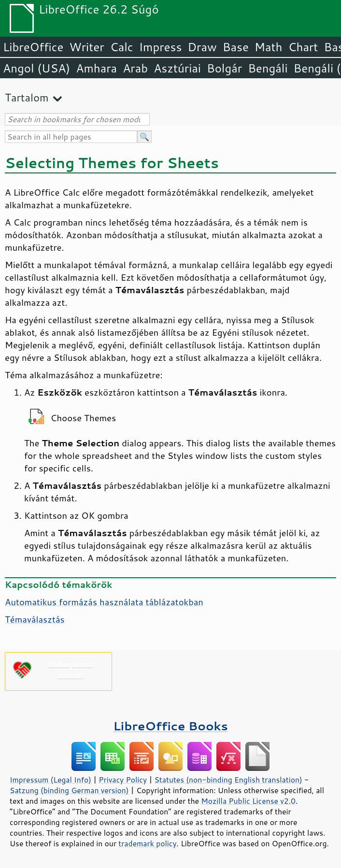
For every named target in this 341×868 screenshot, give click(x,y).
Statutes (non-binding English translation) (228, 780)
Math (269, 47)
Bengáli (268, 68)
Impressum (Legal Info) (50, 780)
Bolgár (224, 68)
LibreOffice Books (170, 726)
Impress (161, 47)
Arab (135, 68)
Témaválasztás (35, 619)
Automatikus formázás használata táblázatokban (104, 602)
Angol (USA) (36, 68)
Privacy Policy (123, 780)
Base (236, 47)
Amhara (96, 68)
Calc (122, 47)
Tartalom (27, 97)
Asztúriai (177, 68)
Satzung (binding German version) (69, 790)
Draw (202, 47)
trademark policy (147, 843)
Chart (303, 47)
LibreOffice (33, 47)
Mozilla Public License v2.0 (248, 801)
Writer (86, 47)
